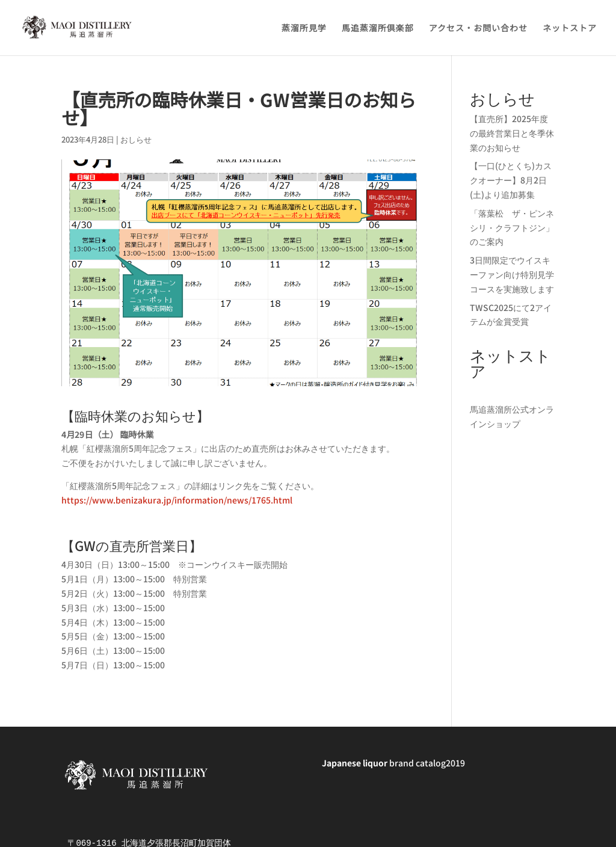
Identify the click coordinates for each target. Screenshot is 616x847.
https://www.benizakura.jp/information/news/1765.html (177, 500)
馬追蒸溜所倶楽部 (378, 29)
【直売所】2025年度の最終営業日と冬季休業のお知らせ (512, 133)
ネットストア (570, 29)
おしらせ (136, 139)
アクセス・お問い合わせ (478, 29)
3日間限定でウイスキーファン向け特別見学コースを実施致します (512, 274)
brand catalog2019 (393, 763)
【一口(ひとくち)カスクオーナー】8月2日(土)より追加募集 (511, 180)
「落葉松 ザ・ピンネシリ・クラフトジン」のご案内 (512, 227)
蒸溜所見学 (304, 29)
